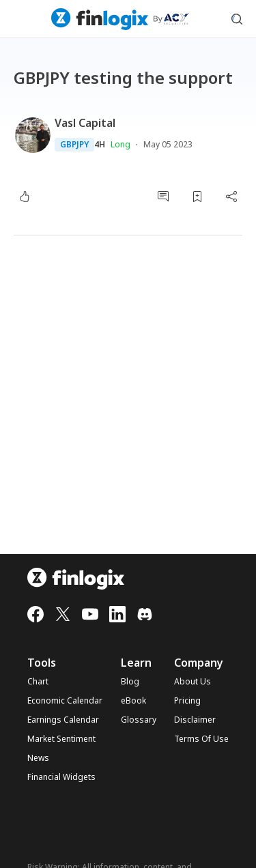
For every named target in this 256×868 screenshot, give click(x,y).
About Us (193, 682)
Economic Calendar (65, 701)
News (38, 758)
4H (100, 145)
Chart (38, 682)
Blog (130, 682)
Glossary (139, 720)
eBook (133, 701)
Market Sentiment (61, 739)
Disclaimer (195, 720)
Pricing (187, 701)
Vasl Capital (85, 123)
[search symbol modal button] (237, 19)
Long (120, 144)
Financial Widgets (61, 777)
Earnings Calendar (63, 720)
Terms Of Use (201, 739)
